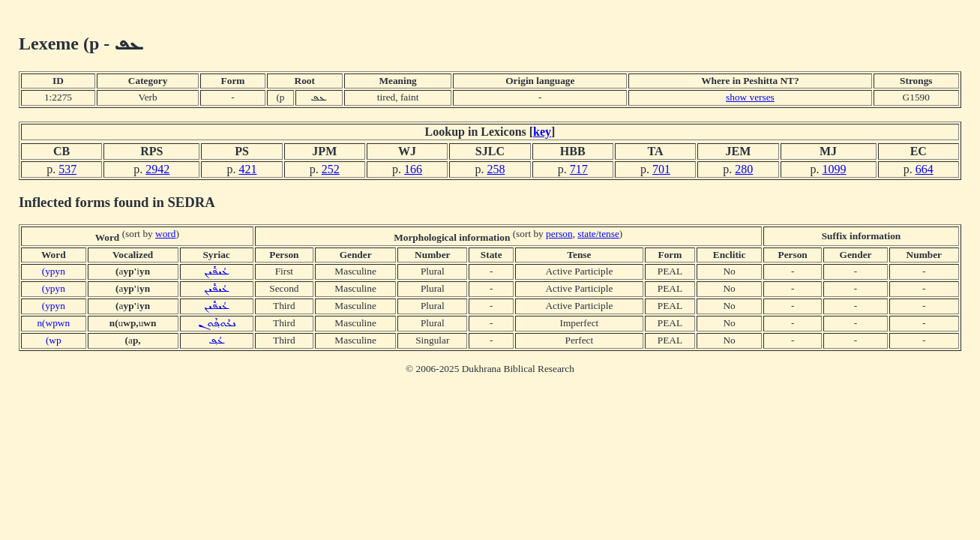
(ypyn (54, 271)
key (542, 132)
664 (925, 169)
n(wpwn (53, 323)
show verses (750, 97)
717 (579, 169)
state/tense (598, 234)
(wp (54, 340)
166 (413, 169)
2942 (157, 169)
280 (744, 169)
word (165, 234)
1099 (835, 169)
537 (67, 169)
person (559, 234)
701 (661, 169)
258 (496, 169)
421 (247, 169)
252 (331, 169)
